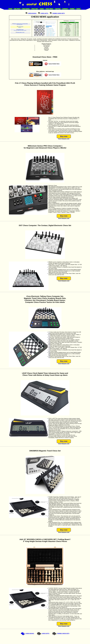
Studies (72, 9)
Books (78, 9)
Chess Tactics (26, 9)
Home (10, 9)
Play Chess (17, 9)
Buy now (64, 136)
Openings (58, 9)
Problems (65, 9)
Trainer (42, 9)
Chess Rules (35, 9)
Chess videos (50, 9)
